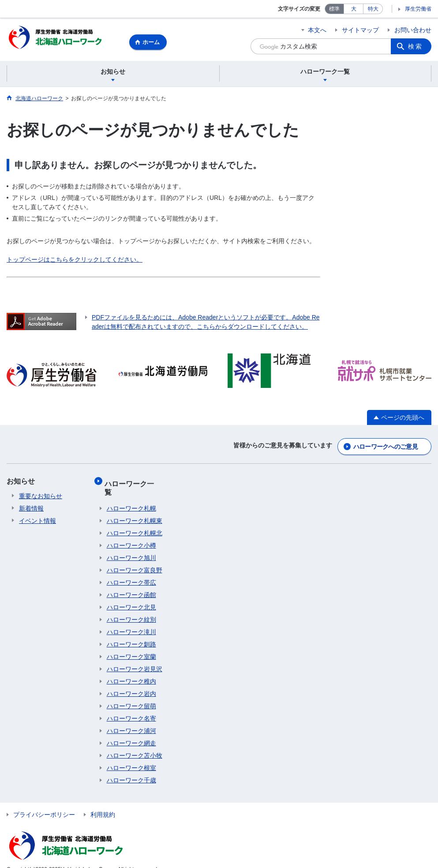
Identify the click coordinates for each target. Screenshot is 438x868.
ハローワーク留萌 (131, 693)
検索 (416, 46)
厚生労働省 (418, 9)
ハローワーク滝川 (131, 619)
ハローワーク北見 (131, 594)
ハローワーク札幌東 (135, 508)
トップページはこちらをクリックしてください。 (75, 261)
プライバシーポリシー (44, 802)
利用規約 (103, 802)
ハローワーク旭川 (131, 545)
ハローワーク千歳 (131, 767)
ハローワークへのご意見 (386, 446)
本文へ (317, 30)
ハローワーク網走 (131, 730)
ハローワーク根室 (131, 755)
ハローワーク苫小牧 (135, 743)
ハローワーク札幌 (131, 496)
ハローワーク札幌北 (135, 520)
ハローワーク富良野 (135, 557)
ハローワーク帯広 (131, 570)
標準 (334, 9)
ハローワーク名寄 (131, 706)
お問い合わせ (413, 30)
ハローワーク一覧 (135, 481)
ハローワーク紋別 (131, 607)
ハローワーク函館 (131, 582)
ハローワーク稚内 (131, 669)
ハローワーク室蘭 (131, 644)
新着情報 (31, 508)
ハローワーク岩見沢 (135, 656)
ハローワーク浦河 (131, 718)
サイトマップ (360, 30)
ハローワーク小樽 (131, 533)
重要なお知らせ (41, 496)
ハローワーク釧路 (131, 631)
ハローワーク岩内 (131, 681)
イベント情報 (37, 520)
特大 (373, 9)
